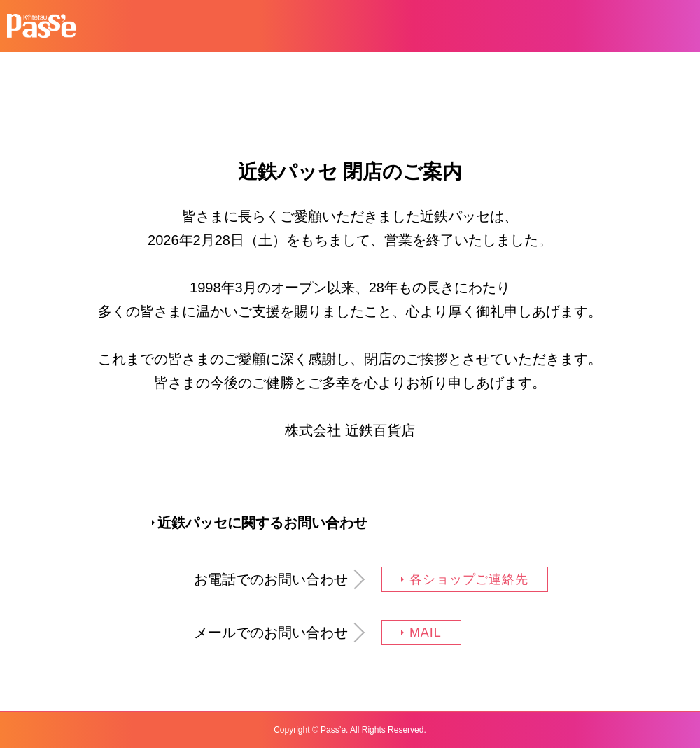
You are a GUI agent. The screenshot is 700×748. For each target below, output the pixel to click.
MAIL (426, 633)
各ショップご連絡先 (469, 579)
